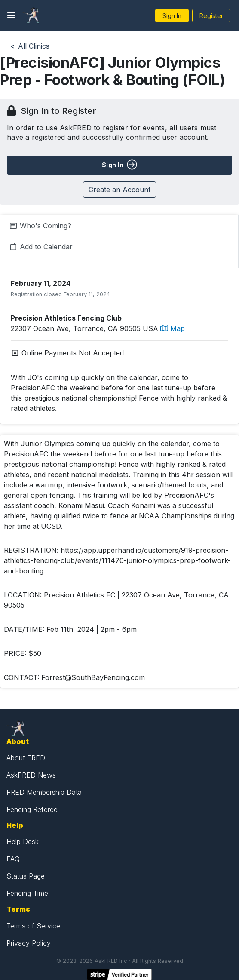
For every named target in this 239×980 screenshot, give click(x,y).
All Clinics (34, 46)
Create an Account (119, 190)
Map (173, 328)
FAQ (13, 859)
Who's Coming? (40, 226)
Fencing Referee (32, 809)
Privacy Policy (29, 943)
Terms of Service (33, 926)
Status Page (26, 876)
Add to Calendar (41, 247)
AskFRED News (31, 775)
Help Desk (23, 842)
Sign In (172, 16)
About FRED (26, 758)
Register (211, 16)
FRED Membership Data (44, 792)
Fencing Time (27, 893)
